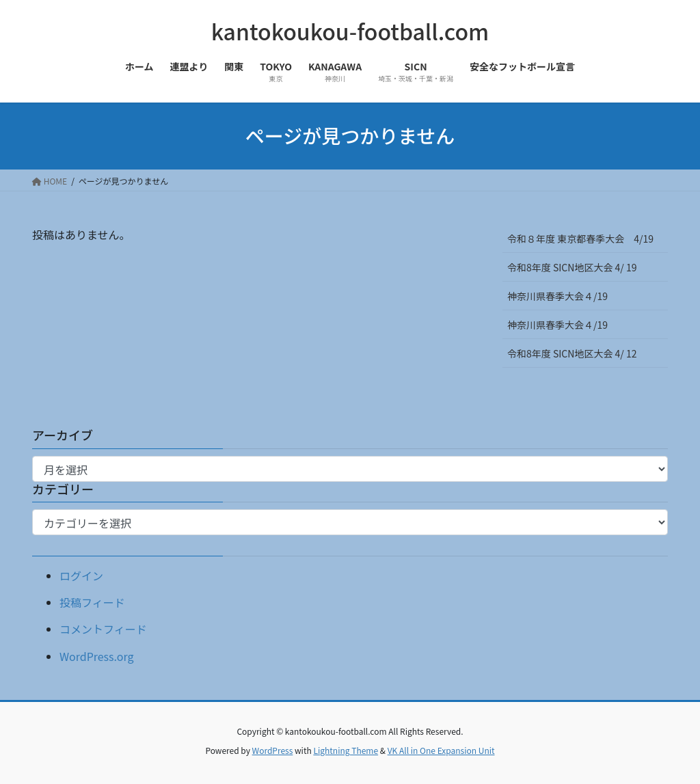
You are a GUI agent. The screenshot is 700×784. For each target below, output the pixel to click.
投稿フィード (92, 602)
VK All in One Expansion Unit (441, 750)
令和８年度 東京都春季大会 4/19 (580, 239)
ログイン (81, 576)
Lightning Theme (346, 750)
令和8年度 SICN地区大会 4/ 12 (577, 353)
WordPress (273, 750)
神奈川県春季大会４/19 (557, 296)
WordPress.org (97, 656)
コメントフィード (103, 629)
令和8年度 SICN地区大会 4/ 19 (577, 267)
